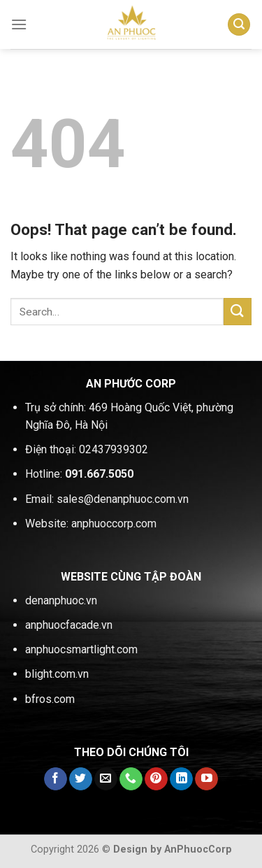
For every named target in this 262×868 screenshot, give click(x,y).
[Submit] (238, 312)
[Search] (239, 25)
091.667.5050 (99, 474)
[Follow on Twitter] (81, 779)
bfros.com (50, 699)
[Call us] (131, 779)
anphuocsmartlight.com (81, 649)
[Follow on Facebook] (56, 779)
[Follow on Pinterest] (156, 779)
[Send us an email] (106, 779)
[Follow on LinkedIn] (181, 779)
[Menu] (19, 24)
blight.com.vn (57, 674)
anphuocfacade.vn (69, 625)
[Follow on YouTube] (206, 779)
